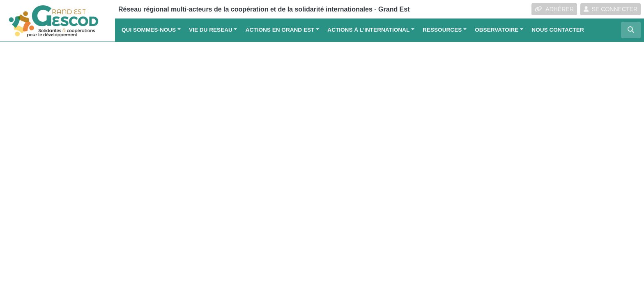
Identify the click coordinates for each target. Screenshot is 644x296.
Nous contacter (558, 30)
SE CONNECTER (611, 9)
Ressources (442, 30)
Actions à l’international (368, 30)
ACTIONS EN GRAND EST (280, 30)
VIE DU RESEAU (211, 30)
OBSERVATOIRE (497, 30)
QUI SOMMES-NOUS (149, 30)
